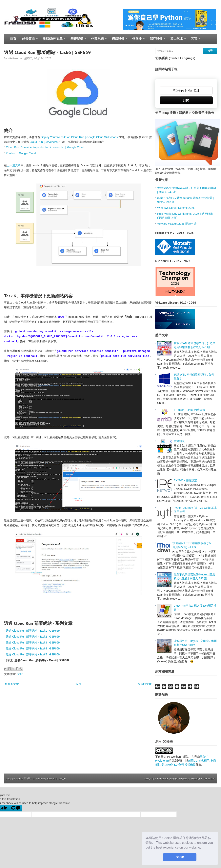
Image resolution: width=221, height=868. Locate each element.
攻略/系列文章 (53, 40)
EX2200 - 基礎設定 (185, 480)
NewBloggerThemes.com (203, 778)
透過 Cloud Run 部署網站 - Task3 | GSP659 (33, 643)
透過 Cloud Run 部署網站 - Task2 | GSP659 (33, 637)
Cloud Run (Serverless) (44, 142)
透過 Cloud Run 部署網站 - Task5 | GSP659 (33, 654)
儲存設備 (156, 40)
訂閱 (186, 100)
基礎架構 (77, 40)
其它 (194, 40)
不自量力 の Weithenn (34, 778)
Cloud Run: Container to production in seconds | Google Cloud (45, 147)
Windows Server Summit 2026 (176, 208)
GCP (20, 674)
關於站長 (179, 441)
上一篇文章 (14, 165)
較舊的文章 (145, 684)
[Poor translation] (16, 808)
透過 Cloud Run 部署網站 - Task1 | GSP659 (33, 631)
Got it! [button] (180, 857)
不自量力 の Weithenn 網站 (172, 757)
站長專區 (28, 40)
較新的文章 (12, 684)
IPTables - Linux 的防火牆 (190, 410)
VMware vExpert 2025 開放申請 (177, 224)
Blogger (62, 778)
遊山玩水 (177, 40)
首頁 (13, 39)
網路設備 (118, 40)
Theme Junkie (161, 778)
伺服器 (137, 40)
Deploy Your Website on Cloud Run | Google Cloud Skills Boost (80, 137)
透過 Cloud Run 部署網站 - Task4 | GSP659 (33, 648)
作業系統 (97, 40)
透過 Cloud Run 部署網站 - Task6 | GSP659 (47, 52)
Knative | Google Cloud (21, 153)
